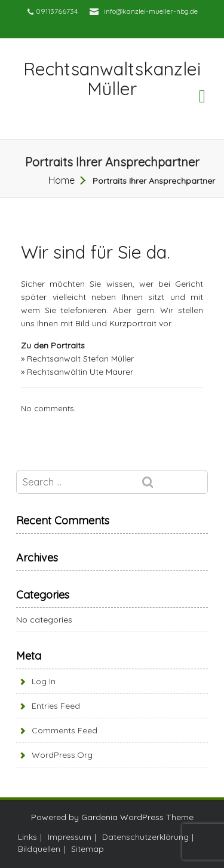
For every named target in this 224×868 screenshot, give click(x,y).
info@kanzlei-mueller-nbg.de (151, 11)
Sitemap (88, 849)
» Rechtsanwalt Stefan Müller (77, 359)
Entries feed (56, 706)
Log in (44, 681)
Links (27, 837)
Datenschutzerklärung (145, 837)
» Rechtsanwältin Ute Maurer (77, 372)
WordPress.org (62, 755)
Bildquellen (39, 849)
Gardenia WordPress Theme (137, 817)
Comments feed (65, 730)
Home (62, 180)
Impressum (70, 837)
